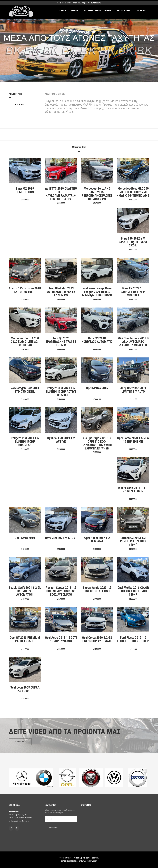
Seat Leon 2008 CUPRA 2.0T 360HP (25, 689)
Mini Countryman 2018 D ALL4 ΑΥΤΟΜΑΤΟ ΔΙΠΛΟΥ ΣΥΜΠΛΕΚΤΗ (133, 342)
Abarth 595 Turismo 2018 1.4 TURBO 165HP (25, 290)
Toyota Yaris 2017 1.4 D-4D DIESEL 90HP (133, 490)
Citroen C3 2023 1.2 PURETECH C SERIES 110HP (133, 541)
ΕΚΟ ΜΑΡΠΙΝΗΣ (123, 10)
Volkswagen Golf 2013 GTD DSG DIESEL (25, 390)
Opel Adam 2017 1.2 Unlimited (97, 540)
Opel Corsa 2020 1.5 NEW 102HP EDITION (133, 440)
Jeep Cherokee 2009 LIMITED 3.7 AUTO (133, 390)
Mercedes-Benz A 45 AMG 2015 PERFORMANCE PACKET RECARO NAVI (97, 194)
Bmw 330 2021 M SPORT (61, 538)
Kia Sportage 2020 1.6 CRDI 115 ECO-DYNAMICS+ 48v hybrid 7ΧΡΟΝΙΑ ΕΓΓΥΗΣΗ (97, 443)
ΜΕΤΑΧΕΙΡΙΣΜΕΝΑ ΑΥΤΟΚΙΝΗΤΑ (98, 10)
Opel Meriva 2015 (97, 388)
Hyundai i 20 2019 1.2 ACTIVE (61, 440)
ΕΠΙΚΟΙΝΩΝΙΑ (141, 10)
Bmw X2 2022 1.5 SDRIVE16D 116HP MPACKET (133, 292)
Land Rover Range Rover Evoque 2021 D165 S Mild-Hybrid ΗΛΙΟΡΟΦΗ (97, 292)
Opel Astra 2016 (25, 538)
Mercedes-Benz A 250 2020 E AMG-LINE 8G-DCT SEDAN (25, 342)
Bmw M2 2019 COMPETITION (25, 190)
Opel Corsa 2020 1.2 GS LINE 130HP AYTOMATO (97, 639)
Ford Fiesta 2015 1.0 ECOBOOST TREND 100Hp (133, 639)
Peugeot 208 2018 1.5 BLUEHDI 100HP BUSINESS (25, 441)
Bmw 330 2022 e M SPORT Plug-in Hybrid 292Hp (133, 242)
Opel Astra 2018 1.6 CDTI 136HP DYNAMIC (61, 639)
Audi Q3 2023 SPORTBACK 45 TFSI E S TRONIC (61, 342)
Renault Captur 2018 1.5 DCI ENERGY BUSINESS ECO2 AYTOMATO (61, 591)
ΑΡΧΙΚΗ (63, 10)
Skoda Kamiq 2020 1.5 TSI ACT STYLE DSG (97, 589)
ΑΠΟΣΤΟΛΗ (54, 828)
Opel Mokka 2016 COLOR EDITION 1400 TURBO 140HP (133, 591)
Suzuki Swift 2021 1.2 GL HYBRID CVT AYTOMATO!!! (25, 591)
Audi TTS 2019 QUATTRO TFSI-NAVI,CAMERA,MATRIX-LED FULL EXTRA (61, 194)
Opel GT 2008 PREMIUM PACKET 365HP (25, 639)
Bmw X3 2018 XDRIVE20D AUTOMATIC (97, 340)
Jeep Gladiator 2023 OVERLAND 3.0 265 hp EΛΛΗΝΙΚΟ (61, 292)
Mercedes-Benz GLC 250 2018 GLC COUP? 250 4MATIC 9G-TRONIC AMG (133, 192)
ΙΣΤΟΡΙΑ (75, 10)
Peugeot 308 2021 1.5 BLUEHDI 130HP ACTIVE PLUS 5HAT (61, 392)
